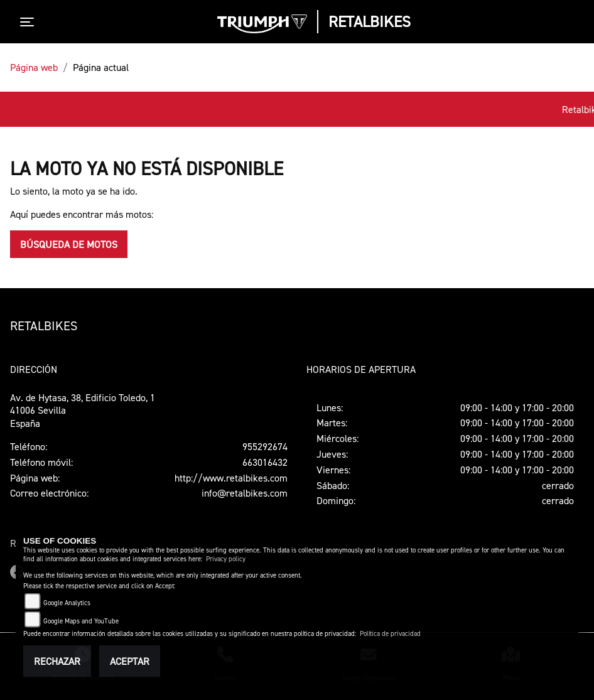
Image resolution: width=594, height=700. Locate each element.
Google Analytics (67, 603)
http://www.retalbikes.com (231, 478)
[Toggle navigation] (30, 22)
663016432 (265, 462)
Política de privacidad (390, 634)
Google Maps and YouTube (81, 621)
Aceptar (130, 661)
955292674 (265, 446)
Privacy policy (226, 559)
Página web (34, 67)
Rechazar (57, 661)
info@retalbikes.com (245, 493)
